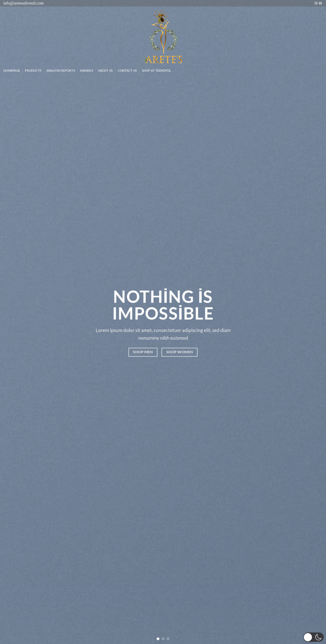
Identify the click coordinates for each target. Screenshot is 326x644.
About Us (105, 71)
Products (33, 71)
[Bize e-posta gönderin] (320, 3)
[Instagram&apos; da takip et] (316, 3)
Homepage (12, 71)
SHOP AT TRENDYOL (157, 71)
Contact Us (127, 71)
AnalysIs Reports (61, 71)
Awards (86, 71)
